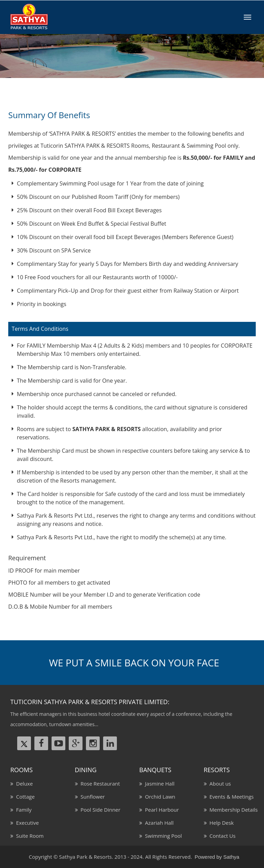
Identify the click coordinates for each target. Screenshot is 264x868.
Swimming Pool (162, 836)
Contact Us (221, 836)
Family (23, 810)
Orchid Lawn (159, 797)
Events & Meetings (230, 797)
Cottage (24, 797)
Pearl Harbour (161, 810)
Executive (26, 823)
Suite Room (29, 836)
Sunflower (91, 797)
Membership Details (232, 810)
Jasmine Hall (158, 784)
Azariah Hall (158, 823)
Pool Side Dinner (99, 810)
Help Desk (220, 823)
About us (219, 784)
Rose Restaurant (99, 784)
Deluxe (23, 784)
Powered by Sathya (217, 857)
